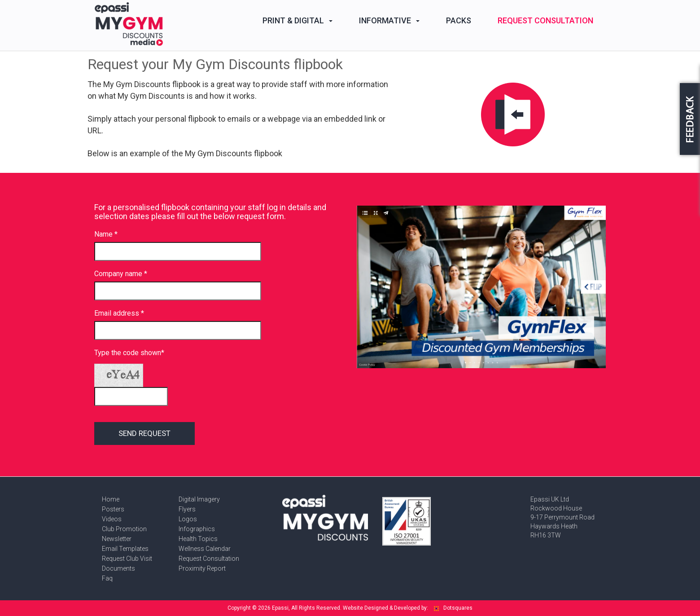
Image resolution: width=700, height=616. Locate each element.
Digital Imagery (199, 499)
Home (111, 499)
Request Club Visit (127, 559)
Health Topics (198, 539)
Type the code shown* (129, 353)
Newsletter (117, 539)
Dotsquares (453, 608)
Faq (107, 578)
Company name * (121, 274)
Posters (113, 509)
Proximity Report (202, 568)
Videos (112, 519)
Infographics (197, 529)
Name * (106, 234)
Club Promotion (124, 529)
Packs (459, 20)
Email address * (119, 313)
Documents (118, 568)
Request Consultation (545, 20)
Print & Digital (297, 20)
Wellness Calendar (205, 549)
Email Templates (125, 549)
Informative (389, 20)
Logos (188, 519)
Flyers (187, 509)
